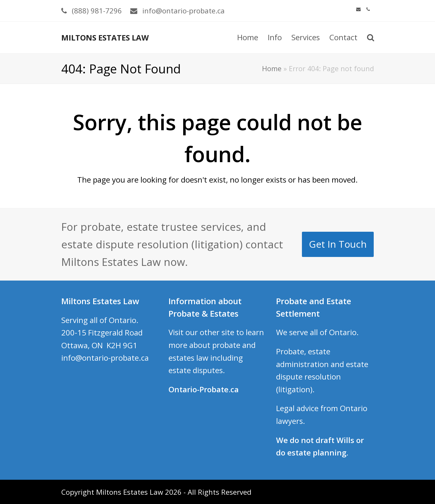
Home (272, 68)
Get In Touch (338, 244)
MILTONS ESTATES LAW (105, 38)
